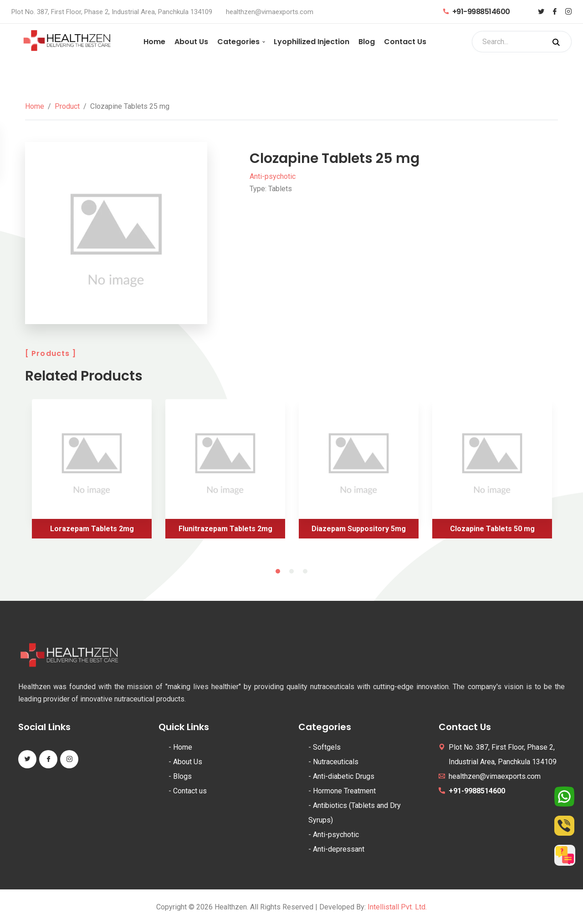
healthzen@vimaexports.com (270, 12)
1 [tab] (278, 571)
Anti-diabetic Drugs (344, 776)
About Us (191, 42)
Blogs (182, 776)
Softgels (327, 747)
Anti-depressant (339, 849)
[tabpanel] (92, 472)
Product (67, 106)
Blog (367, 42)
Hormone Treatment (344, 791)
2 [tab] (291, 571)
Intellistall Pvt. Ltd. (397, 907)
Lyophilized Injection (312, 42)
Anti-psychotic (273, 176)
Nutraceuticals (336, 762)
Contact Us (405, 42)
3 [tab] (305, 571)
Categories (238, 42)
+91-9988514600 (477, 12)
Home (154, 42)
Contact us (190, 791)
